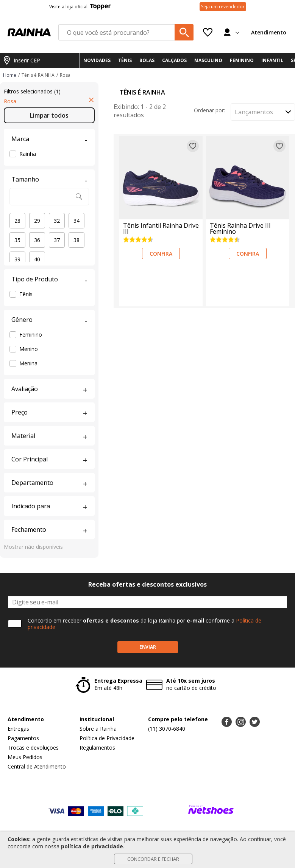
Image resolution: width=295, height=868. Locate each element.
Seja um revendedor (223, 7)
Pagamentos (23, 738)
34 (76, 221)
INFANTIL (272, 60)
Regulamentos (97, 748)
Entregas (18, 729)
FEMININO (242, 60)
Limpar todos (49, 115)
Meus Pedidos (25, 757)
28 (17, 221)
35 (17, 240)
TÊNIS (125, 60)
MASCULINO (208, 60)
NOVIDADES (97, 60)
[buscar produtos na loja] (184, 32)
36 (37, 240)
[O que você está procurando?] (126, 32)
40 (37, 259)
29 (37, 221)
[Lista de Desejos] (208, 32)
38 (76, 240)
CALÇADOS (174, 60)
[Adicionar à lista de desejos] (193, 146)
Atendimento (269, 32)
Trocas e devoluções (33, 748)
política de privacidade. (93, 846)
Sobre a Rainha (98, 729)
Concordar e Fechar (153, 859)
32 (57, 221)
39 (17, 259)
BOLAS (147, 60)
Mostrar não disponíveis (33, 547)
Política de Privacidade (107, 738)
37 (57, 240)
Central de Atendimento (37, 766)
